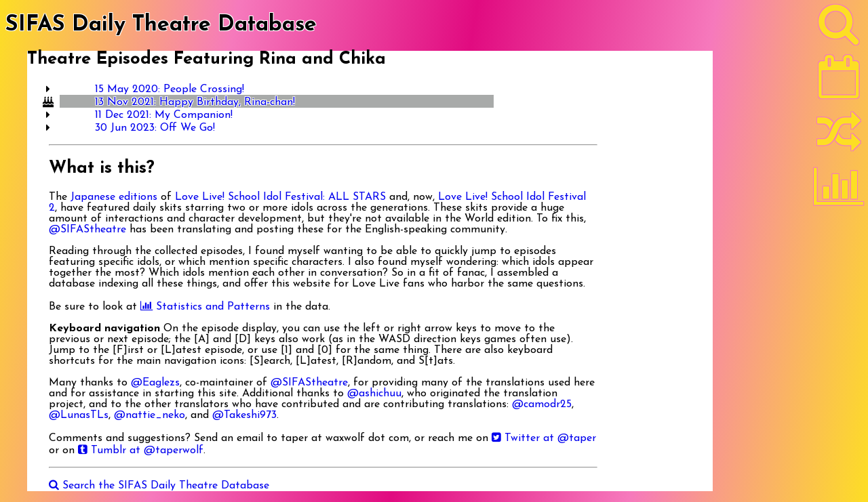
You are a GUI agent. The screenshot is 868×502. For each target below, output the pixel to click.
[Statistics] (839, 191)
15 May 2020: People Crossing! (170, 89)
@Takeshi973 (244, 415)
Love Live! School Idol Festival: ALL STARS (280, 197)
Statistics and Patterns (205, 307)
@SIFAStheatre (87, 230)
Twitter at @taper (544, 438)
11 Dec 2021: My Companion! (164, 115)
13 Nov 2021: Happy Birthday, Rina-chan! (195, 102)
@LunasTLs (79, 415)
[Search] (839, 28)
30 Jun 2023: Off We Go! (155, 128)
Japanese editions (114, 197)
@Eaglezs (155, 383)
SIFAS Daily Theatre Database (161, 25)
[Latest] (839, 81)
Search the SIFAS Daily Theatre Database (159, 486)
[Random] (839, 138)
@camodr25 (542, 404)
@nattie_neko (150, 415)
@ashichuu (374, 394)
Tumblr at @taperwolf (141, 451)
